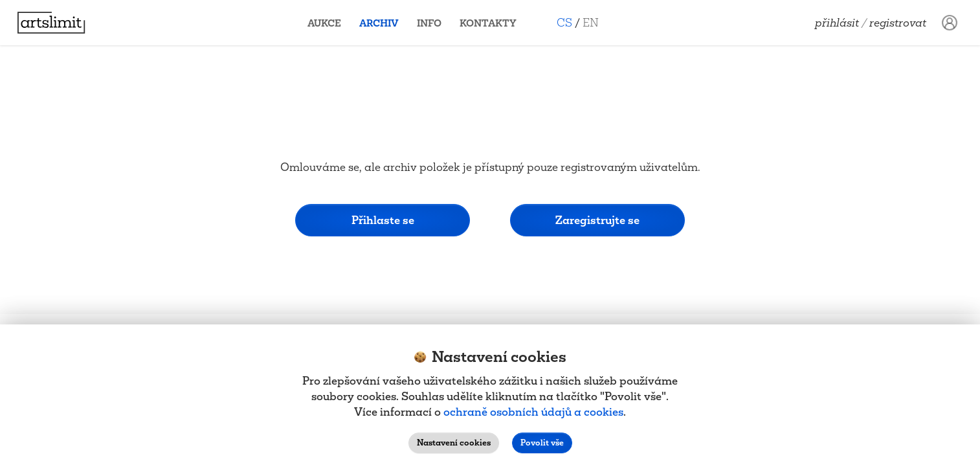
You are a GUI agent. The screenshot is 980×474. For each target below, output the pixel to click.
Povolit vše (542, 443)
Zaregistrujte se (597, 220)
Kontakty (493, 23)
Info (434, 23)
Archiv (384, 23)
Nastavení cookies (454, 443)
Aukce (329, 23)
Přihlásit (837, 23)
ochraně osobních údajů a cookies (533, 412)
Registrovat (898, 23)
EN (596, 22)
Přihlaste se (383, 220)
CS (570, 22)
